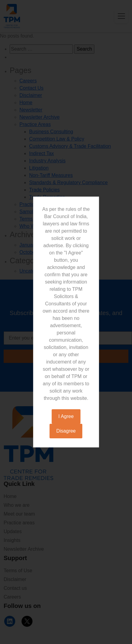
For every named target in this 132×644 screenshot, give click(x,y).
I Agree (66, 416)
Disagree (66, 431)
